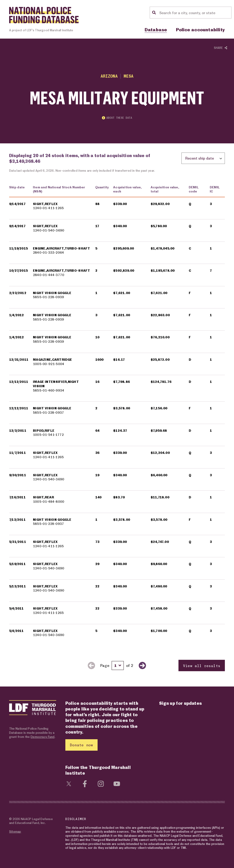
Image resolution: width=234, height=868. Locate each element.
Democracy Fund (43, 737)
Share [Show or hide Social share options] (220, 48)
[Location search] (195, 13)
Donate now (81, 745)
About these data (117, 118)
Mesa (129, 76)
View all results (202, 666)
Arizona (109, 76)
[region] (117, 427)
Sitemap (15, 831)
